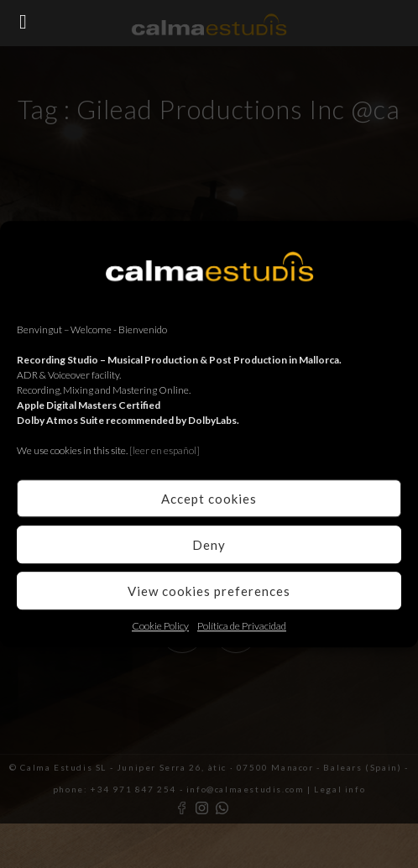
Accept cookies (209, 499)
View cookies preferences (209, 591)
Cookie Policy (160, 626)
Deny (209, 545)
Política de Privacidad (242, 626)
